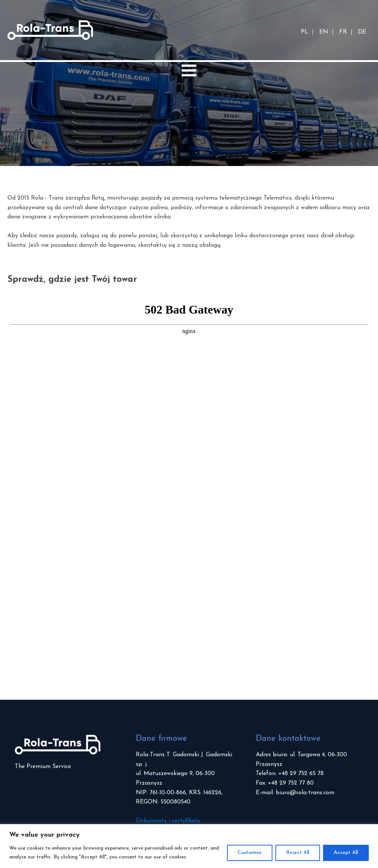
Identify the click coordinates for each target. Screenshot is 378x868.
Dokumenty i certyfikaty (168, 821)
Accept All (346, 853)
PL (305, 32)
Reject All (298, 853)
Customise (250, 853)
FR (343, 32)
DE (362, 32)
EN (324, 32)
